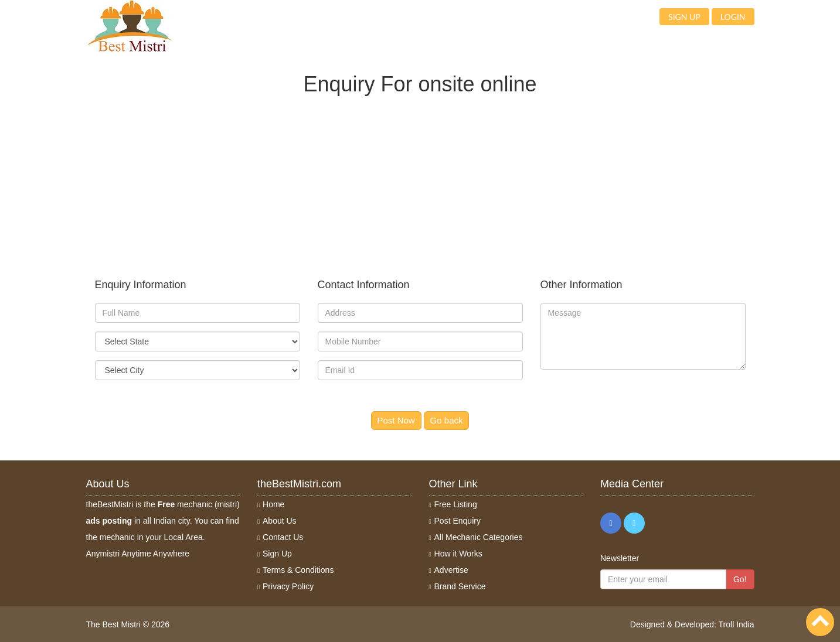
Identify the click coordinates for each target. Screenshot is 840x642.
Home (273, 504)
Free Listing (456, 504)
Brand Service (460, 586)
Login (733, 17)
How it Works (458, 554)
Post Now (396, 420)
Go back (447, 420)
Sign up (684, 17)
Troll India (737, 624)
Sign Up (277, 554)
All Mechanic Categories (479, 537)
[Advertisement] (420, 177)
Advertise (451, 570)
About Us (280, 521)
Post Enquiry (458, 521)
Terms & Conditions (298, 570)
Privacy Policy (288, 586)
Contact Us (283, 537)
